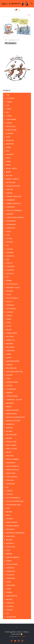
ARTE (8, 151)
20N (7, 112)
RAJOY (8, 515)
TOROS (8, 582)
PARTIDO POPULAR (12, 470)
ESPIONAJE (10, 274)
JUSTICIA (9, 386)
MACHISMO (10, 403)
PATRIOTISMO (11, 473)
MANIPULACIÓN (11, 414)
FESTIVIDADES (11, 309)
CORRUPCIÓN (10, 228)
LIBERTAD (9, 393)
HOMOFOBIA (10, 351)
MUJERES (9, 431)
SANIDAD (9, 554)
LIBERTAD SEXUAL (12, 396)
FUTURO (9, 326)
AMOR (8, 137)
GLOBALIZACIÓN (11, 333)
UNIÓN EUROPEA (12, 596)
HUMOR (9, 354)
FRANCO (9, 319)
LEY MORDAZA (11, 389)
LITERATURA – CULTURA (14, 400)
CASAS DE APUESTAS (13, 186)
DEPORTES (10, 242)
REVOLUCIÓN (10, 547)
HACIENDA (9, 344)
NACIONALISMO (11, 435)
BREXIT (8, 172)
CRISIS (8, 232)
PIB (7, 487)
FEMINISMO (10, 305)
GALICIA (9, 330)
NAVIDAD (9, 438)
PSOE (8, 508)
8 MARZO (9, 123)
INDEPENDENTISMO (13, 361)
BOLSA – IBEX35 (11, 168)
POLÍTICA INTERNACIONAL (15, 501)
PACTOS (9, 452)
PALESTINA (10, 456)
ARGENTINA (10, 144)
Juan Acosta (22, 636)
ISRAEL (8, 379)
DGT (7, 246)
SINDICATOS (10, 568)
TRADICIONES (11, 585)
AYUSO (8, 158)
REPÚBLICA (10, 543)
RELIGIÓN (9, 540)
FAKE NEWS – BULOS (13, 288)
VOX (7, 613)
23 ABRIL (9, 116)
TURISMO (9, 592)
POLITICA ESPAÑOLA (13, 498)
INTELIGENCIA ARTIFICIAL (15, 372)
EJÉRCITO (9, 263)
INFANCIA (9, 365)
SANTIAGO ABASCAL (13, 557)
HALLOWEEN (10, 347)
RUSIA (8, 550)
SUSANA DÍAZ (11, 571)
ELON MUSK (10, 270)
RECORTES (9, 519)
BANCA (8, 165)
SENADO (9, 561)
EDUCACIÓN (10, 256)
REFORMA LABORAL (13, 526)
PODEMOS (9, 494)
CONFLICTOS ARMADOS (14, 211)
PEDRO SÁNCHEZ (12, 477)
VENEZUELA (10, 603)
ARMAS (8, 147)
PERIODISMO (10, 484)
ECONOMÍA (10, 253)
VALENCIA (9, 599)
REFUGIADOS (10, 529)
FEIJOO (8, 295)
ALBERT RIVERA (11, 130)
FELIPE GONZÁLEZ (12, 298)
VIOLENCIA (10, 606)
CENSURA (9, 193)
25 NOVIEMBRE (11, 119)
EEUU (8, 260)
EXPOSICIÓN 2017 (12, 284)
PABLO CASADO (11, 445)
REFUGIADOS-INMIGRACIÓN (15, 533)
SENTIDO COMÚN (12, 564)
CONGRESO (10, 214)
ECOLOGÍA (9, 249)
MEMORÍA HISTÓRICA (13, 421)
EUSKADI (9, 281)
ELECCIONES (10, 267)
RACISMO (9, 512)
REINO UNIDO (10, 536)
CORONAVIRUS (11, 225)
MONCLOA (9, 428)
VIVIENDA (9, 610)
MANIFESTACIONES (12, 410)
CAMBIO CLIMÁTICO (13, 179)
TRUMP (8, 589)
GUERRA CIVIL (11, 340)
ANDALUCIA (10, 140)
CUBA (8, 235)
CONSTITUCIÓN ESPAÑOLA (15, 218)
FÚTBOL (9, 323)
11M (7, 95)
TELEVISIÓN (10, 575)
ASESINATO (10, 154)
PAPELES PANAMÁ (12, 459)
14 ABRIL (9, 102)
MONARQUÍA (10, 424)
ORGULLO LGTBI (11, 442)
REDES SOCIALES (12, 522)
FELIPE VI (9, 302)
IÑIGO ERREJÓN (11, 368)
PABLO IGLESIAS (11, 449)
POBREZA (9, 491)
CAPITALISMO (11, 182)
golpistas (10, 337)
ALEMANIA (10, 133)
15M (7, 105)
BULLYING (9, 175)
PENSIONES (10, 480)
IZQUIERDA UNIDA (12, 382)
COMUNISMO (10, 207)
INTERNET (9, 375)
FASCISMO (10, 291)
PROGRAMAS (11, 43)
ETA (7, 277)
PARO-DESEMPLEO (12, 466)
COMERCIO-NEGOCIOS (13, 204)
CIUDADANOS (10, 200)
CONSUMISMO (11, 221)
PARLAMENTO (11, 463)
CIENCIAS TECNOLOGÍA (14, 197)
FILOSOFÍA (10, 312)
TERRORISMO (10, 578)
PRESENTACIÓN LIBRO (13, 505)
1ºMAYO (9, 109)
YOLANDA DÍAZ (11, 617)
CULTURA (9, 239)
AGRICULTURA (11, 126)
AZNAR (8, 161)
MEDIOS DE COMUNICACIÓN (15, 417)
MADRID (9, 407)
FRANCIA (9, 316)
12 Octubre (10, 98)
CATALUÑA (9, 189)
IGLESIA (9, 358)
